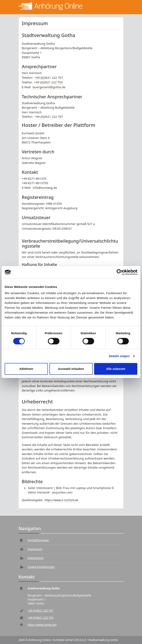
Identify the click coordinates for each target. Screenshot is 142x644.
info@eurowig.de (45, 188)
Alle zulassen (116, 369)
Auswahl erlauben (71, 369)
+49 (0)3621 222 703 (48, 82)
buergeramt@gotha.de (49, 87)
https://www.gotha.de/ (42, 625)
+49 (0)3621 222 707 (49, 77)
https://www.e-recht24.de (61, 500)
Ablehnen (26, 369)
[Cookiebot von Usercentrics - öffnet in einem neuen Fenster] (120, 272)
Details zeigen (119, 356)
